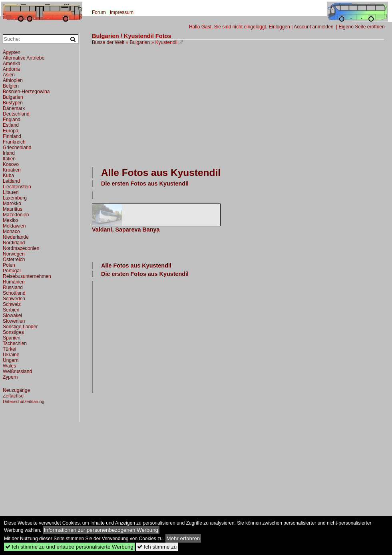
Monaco (11, 232)
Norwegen (14, 254)
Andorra (11, 69)
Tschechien (15, 343)
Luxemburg (15, 198)
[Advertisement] (181, 105)
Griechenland (17, 148)
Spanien (12, 338)
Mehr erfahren (183, 538)
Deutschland (16, 114)
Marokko (12, 204)
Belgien (11, 86)
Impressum (122, 12)
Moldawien (14, 226)
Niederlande (16, 237)
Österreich (14, 260)
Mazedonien (16, 215)
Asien (9, 75)
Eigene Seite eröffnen (361, 27)
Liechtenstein (17, 187)
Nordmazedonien (21, 248)
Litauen (11, 192)
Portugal (12, 271)
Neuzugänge (16, 390)
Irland (9, 153)
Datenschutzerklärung (24, 401)
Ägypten (12, 52)
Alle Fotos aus (161, 173)
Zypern (10, 377)
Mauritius (13, 209)
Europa (11, 131)
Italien (9, 159)
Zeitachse (13, 396)
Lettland (11, 181)
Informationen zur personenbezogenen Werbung (101, 530)
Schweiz (12, 304)
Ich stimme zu (157, 547)
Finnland (12, 136)
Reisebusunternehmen (27, 276)
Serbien (11, 310)
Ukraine (11, 355)
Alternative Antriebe (24, 58)
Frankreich (14, 142)
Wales (9, 366)
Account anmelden (313, 27)
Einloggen (279, 27)
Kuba (8, 176)
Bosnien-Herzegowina (26, 92)
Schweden (14, 299)
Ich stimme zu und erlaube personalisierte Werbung (69, 547)
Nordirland (14, 243)
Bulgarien (140, 42)
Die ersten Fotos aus (145, 184)
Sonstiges (13, 332)
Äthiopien (13, 80)
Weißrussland (17, 371)
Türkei (9, 349)
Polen (9, 265)
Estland (11, 125)
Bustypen (13, 103)
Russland (13, 287)
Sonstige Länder (20, 327)
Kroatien (12, 170)
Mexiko (10, 220)
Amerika (12, 64)
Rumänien (14, 282)
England (12, 120)
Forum (99, 12)
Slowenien (14, 321)
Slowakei (12, 315)
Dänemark (14, 108)
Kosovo (11, 164)
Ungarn (11, 360)
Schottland (14, 293)
